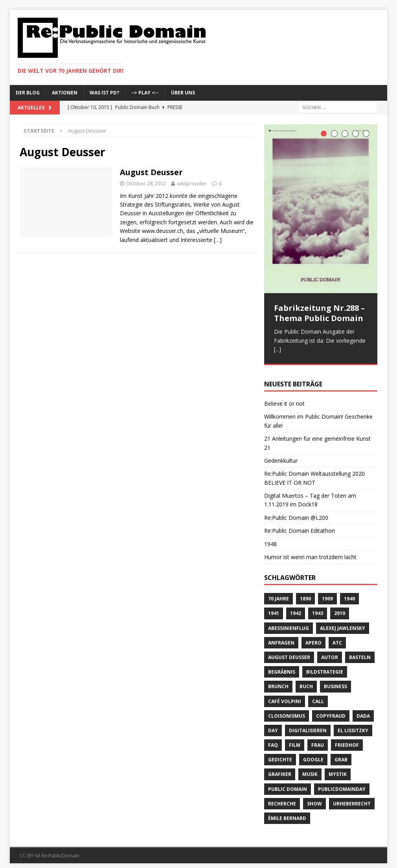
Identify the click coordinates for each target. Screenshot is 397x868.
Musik (310, 769)
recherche (282, 798)
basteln (360, 652)
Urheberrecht (352, 798)
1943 (318, 608)
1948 (270, 538)
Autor (330, 652)
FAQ (273, 740)
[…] (218, 240)
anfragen (281, 637)
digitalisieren (308, 725)
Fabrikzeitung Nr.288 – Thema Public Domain (319, 313)
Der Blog (28, 93)
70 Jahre (278, 594)
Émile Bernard (287, 813)
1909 (327, 594)
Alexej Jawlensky (343, 623)
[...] (278, 349)
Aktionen (65, 93)
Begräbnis (282, 667)
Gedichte (280, 754)
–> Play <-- (145, 93)
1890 (305, 594)
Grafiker (280, 769)
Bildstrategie (325, 667)
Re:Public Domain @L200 (296, 512)
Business (335, 681)
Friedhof (347, 740)
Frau (318, 740)
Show (314, 798)
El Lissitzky (353, 725)
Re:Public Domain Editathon (300, 525)
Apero (313, 637)
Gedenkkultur (281, 455)
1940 (349, 594)
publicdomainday (342, 784)
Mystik (338, 769)
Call (318, 696)
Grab (341, 754)
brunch (278, 681)
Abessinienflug (289, 623)
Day (273, 725)
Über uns (183, 93)
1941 (274, 608)
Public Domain (288, 784)
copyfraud (331, 710)
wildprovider (192, 183)
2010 (340, 608)
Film (295, 740)
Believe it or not (284, 398)
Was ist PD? (104, 93)
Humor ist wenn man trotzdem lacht (310, 551)
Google (313, 754)
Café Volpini (285, 696)
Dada (363, 710)
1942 (296, 608)
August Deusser (151, 172)
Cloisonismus (287, 710)
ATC (337, 637)
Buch (306, 681)
